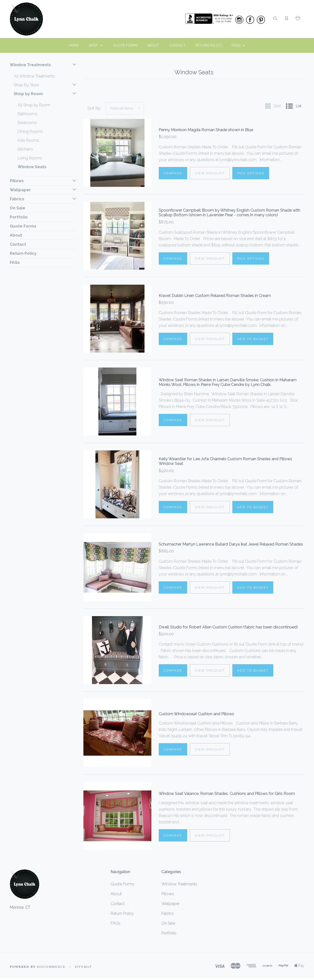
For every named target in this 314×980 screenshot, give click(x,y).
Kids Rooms (28, 140)
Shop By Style (45, 85)
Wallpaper (43, 190)
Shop (95, 45)
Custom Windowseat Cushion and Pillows (196, 714)
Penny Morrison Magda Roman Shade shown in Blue (206, 130)
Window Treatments (43, 65)
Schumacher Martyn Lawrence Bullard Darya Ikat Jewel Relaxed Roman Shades (231, 544)
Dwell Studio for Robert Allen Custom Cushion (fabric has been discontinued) (228, 627)
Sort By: (94, 108)
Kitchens (25, 149)
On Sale (18, 208)
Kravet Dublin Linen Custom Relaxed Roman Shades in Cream (215, 296)
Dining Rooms (30, 132)
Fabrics (43, 199)
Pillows (43, 181)
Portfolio (19, 217)
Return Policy (209, 45)
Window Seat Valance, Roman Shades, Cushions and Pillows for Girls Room (227, 794)
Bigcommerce (51, 967)
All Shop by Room (34, 105)
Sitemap (83, 967)
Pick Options (251, 173)
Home (74, 45)
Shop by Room (45, 94)
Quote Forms (125, 45)
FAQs (238, 45)
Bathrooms (28, 114)
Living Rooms (30, 158)
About (153, 45)
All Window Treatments (34, 76)
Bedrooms (27, 123)
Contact (177, 45)
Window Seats (32, 167)
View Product (210, 173)
